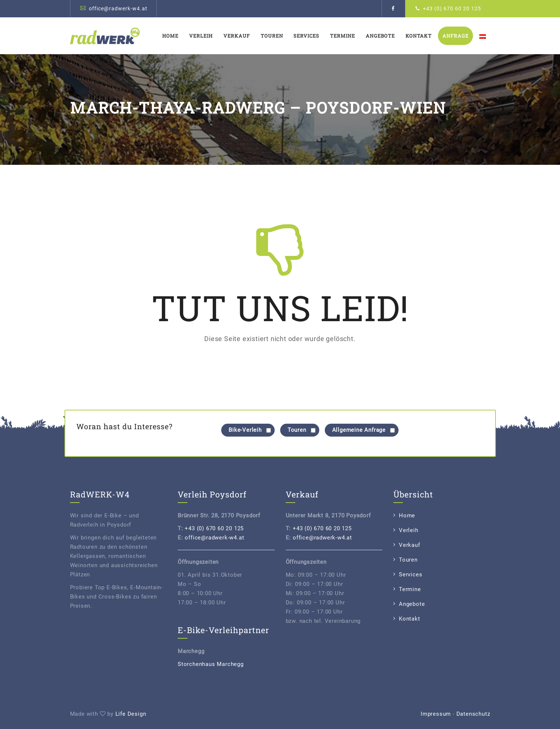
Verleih (201, 36)
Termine (342, 36)
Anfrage (455, 36)
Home (170, 36)
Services (306, 36)
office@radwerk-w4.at (118, 8)
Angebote (380, 36)
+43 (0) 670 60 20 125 (452, 8)
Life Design (131, 714)
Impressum (436, 714)
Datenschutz (473, 714)
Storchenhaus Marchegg (211, 664)
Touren (272, 36)
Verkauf (237, 36)
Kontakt (419, 36)
